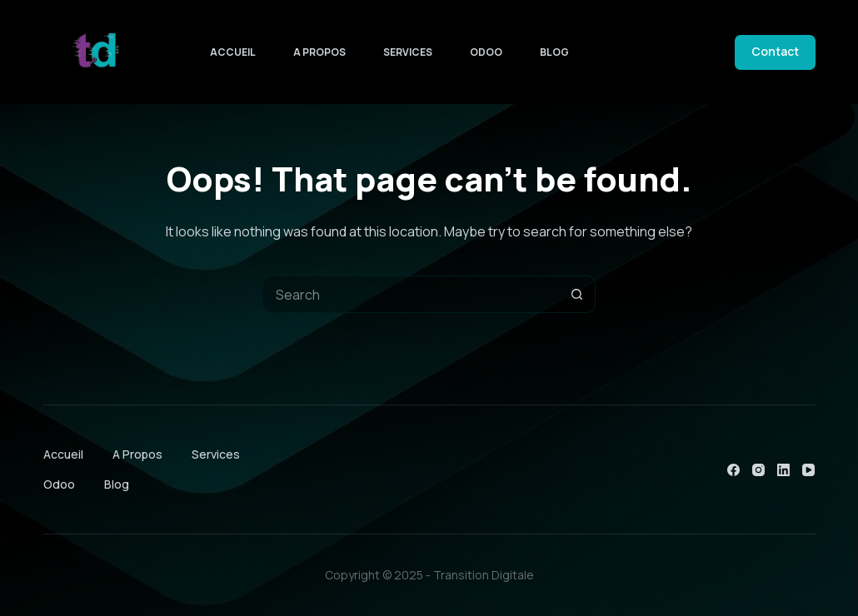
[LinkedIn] (783, 470)
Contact (775, 51)
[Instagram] (758, 470)
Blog (554, 52)
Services (408, 52)
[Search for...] (410, 294)
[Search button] (577, 294)
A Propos (319, 52)
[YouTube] (808, 470)
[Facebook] (733, 470)
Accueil (233, 52)
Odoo (486, 52)
